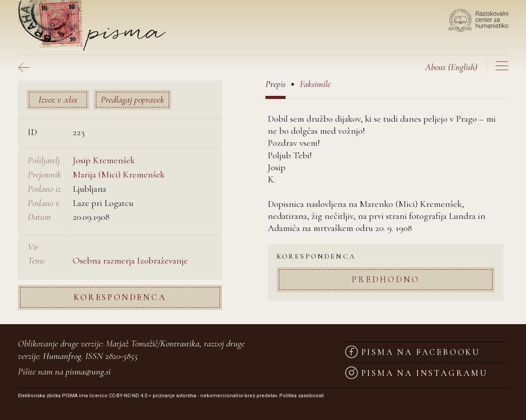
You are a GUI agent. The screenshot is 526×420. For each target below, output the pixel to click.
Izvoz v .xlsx (58, 100)
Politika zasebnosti (302, 396)
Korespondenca (120, 297)
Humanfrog (62, 356)
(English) (451, 67)
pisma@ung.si (88, 372)
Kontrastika (180, 344)
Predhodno (385, 279)
